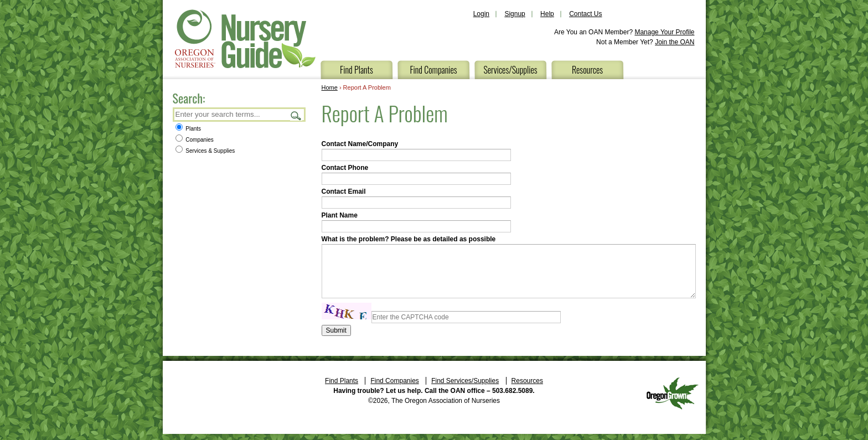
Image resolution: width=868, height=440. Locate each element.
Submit (336, 330)
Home (330, 87)
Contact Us (585, 14)
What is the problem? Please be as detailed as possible (409, 239)
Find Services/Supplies (465, 381)
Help (547, 14)
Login (481, 14)
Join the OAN (675, 42)
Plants (188, 129)
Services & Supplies (205, 151)
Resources (587, 70)
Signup (515, 14)
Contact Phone (345, 168)
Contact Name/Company (360, 144)
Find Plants (356, 70)
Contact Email (344, 191)
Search (296, 115)
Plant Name (340, 215)
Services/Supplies (510, 70)
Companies (195, 140)
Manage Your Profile (664, 32)
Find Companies (433, 70)
